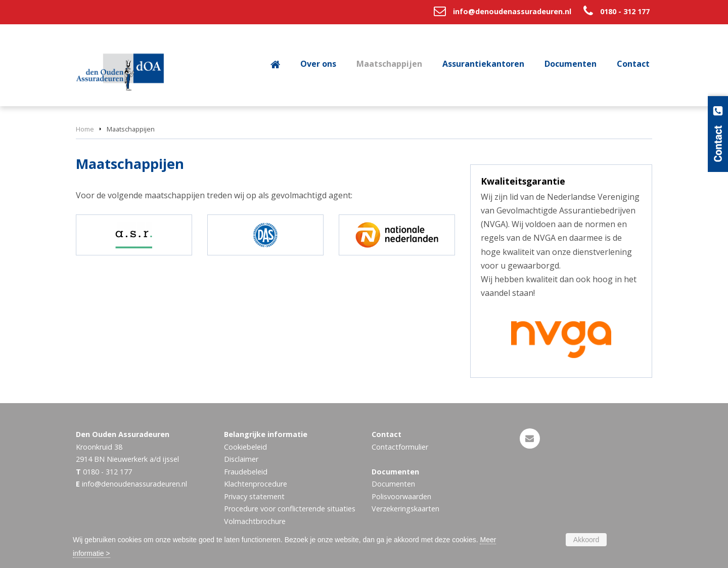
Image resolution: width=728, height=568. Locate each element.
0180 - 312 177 (625, 11)
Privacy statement (254, 496)
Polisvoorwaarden (401, 496)
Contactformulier (400, 447)
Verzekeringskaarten (405, 509)
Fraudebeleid (246, 472)
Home (85, 129)
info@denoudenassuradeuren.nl (512, 11)
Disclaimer (241, 459)
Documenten (393, 484)
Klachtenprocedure (256, 484)
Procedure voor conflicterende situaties (290, 509)
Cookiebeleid (245, 447)
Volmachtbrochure (255, 521)
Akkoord (586, 540)
